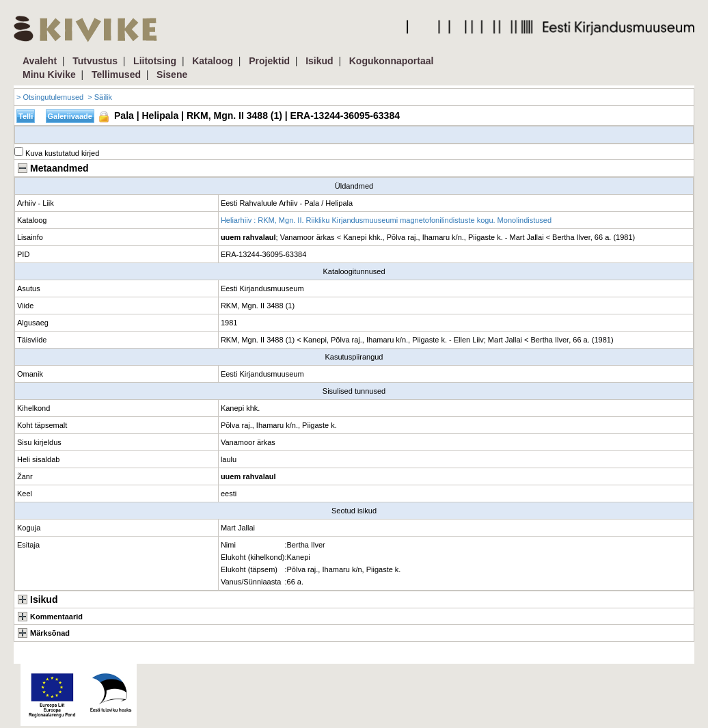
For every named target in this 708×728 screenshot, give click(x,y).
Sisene (172, 75)
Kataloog (213, 61)
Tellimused (116, 75)
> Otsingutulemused (50, 97)
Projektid (269, 61)
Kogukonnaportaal (392, 61)
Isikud (319, 61)
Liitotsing (155, 61)
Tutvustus (95, 61)
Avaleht (40, 61)
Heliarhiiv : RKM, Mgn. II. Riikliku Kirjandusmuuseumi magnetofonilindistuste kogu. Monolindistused (386, 220)
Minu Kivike (49, 75)
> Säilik (100, 97)
